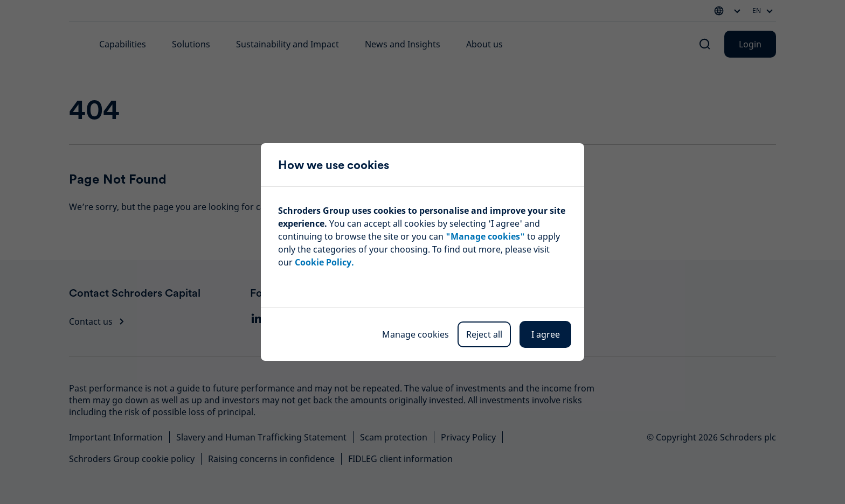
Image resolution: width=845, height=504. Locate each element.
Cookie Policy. (324, 262)
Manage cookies (415, 334)
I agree (546, 334)
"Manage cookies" (485, 236)
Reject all (484, 334)
